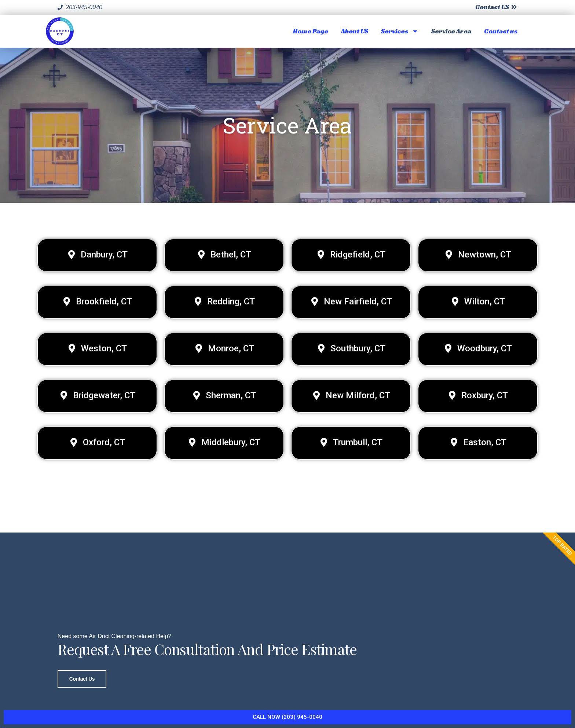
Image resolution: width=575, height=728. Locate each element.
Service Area (451, 31)
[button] (97, 255)
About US (355, 31)
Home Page (311, 31)
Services (400, 31)
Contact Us (82, 674)
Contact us (501, 31)
